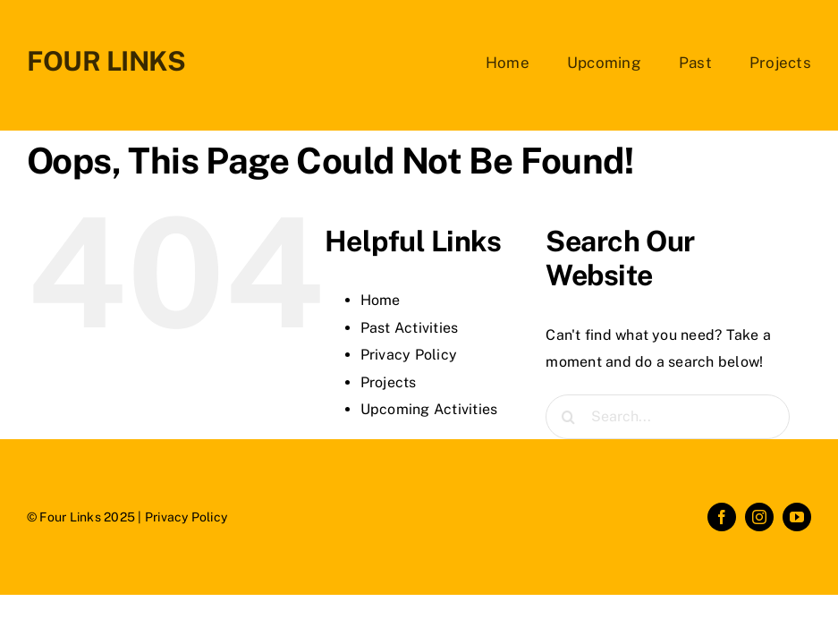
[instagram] (759, 517)
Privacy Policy (409, 355)
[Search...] (667, 417)
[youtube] (797, 517)
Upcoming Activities (429, 409)
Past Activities (410, 328)
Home (381, 300)
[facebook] (722, 517)
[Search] (568, 417)
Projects (389, 382)
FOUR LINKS (106, 61)
